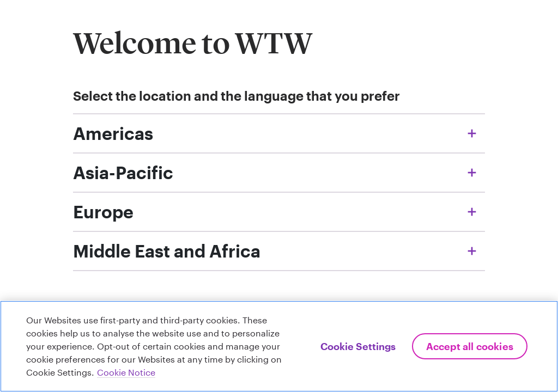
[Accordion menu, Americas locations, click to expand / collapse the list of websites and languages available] (279, 133)
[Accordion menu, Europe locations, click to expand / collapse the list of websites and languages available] (279, 212)
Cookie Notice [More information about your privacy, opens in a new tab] (126, 372)
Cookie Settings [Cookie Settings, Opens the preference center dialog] (358, 346)
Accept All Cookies (470, 346)
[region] (279, 346)
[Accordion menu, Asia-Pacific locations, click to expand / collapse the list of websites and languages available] (279, 173)
